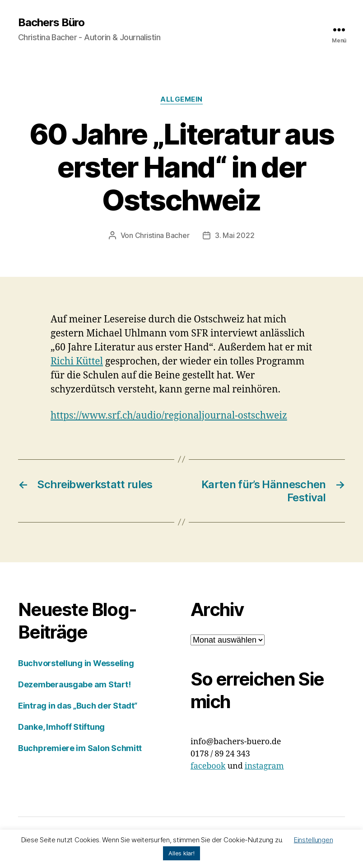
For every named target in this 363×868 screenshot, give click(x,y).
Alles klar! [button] (181, 853)
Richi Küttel (77, 362)
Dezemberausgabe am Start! (74, 684)
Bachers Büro (51, 23)
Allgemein (181, 99)
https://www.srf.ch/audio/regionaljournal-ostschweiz (169, 416)
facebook (208, 766)
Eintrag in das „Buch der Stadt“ (78, 706)
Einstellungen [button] (314, 840)
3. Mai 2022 (235, 235)
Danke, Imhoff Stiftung (61, 727)
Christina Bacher (162, 235)
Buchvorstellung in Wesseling (76, 663)
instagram (264, 766)
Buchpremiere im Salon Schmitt (80, 748)
